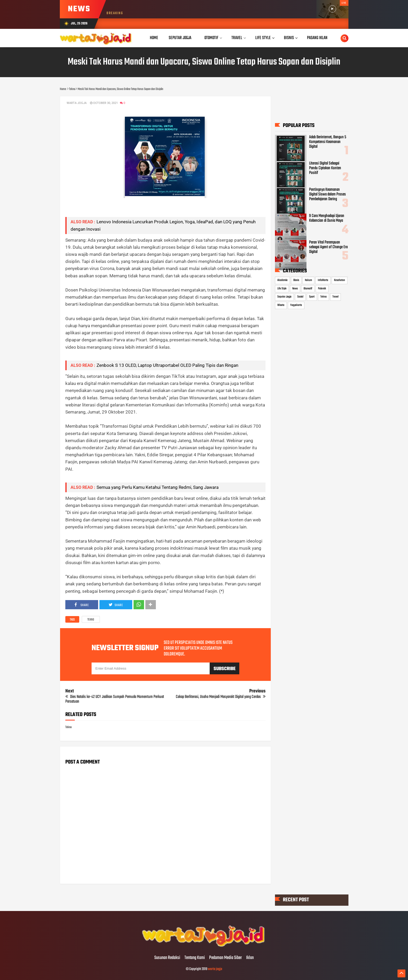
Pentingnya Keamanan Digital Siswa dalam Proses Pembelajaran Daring (327, 194)
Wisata (281, 305)
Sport (312, 297)
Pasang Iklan (317, 38)
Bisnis (296, 280)
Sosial (300, 297)
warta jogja (215, 969)
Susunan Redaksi (167, 958)
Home (154, 38)
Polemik (322, 289)
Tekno (91, 620)
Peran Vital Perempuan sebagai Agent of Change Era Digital (328, 247)
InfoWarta (323, 280)
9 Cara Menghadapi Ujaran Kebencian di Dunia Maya (327, 218)
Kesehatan (340, 280)
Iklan (250, 958)
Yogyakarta (296, 305)
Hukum (308, 280)
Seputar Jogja (284, 297)
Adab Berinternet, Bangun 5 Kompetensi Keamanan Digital (328, 142)
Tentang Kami (195, 958)
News (295, 289)
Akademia (282, 280)
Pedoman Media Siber (226, 958)
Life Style (282, 289)
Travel (335, 297)
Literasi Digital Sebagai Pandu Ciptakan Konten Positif (325, 168)
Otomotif (308, 289)
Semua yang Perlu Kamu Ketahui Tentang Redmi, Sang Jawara (158, 487)
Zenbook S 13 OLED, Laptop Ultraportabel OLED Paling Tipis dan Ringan (167, 365)
